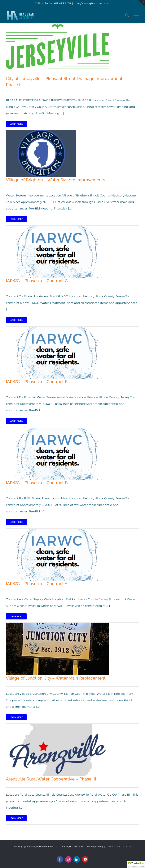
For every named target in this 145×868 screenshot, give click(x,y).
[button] (136, 864)
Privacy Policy (95, 846)
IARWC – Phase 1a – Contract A (37, 584)
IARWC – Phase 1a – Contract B (37, 483)
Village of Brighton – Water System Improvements (56, 180)
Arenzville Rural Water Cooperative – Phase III (51, 779)
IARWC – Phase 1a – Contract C (37, 281)
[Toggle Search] (127, 15)
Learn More (16, 124)
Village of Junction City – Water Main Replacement (56, 678)
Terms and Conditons (119, 846)
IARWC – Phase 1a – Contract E (37, 382)
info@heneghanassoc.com (92, 3)
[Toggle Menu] (136, 15)
